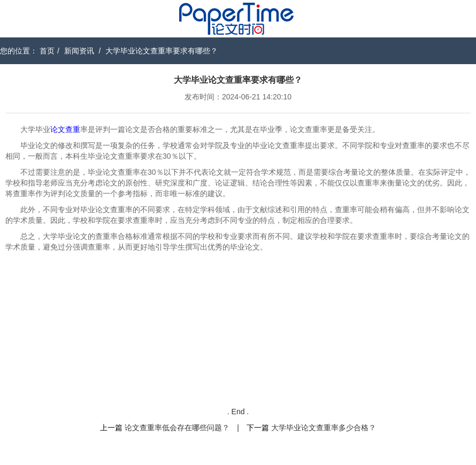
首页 (47, 51)
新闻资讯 (79, 51)
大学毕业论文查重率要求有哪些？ (162, 51)
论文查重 (65, 129)
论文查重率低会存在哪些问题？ (177, 428)
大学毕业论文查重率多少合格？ (324, 428)
